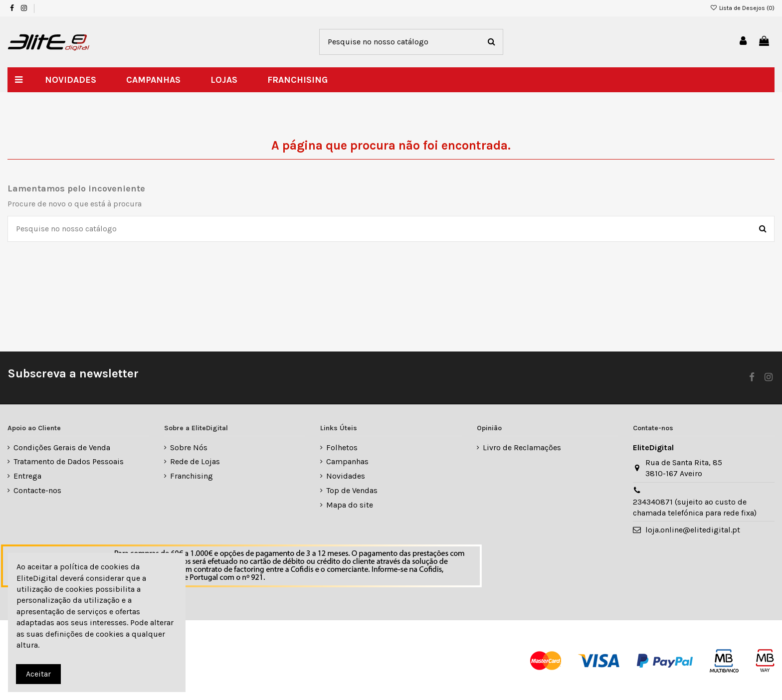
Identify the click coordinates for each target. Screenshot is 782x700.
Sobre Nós (189, 447)
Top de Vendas (352, 490)
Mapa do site (350, 505)
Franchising (192, 476)
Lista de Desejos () (742, 8)
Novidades (346, 476)
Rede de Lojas (195, 461)
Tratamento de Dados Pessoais (69, 461)
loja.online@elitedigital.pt (693, 530)
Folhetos (342, 447)
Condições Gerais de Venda (62, 447)
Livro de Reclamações (522, 447)
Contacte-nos (37, 490)
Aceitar (38, 674)
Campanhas (347, 461)
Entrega (27, 476)
